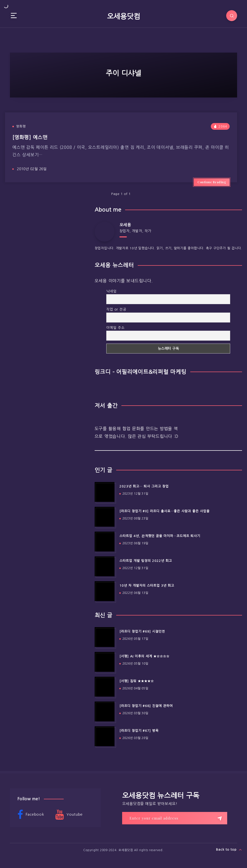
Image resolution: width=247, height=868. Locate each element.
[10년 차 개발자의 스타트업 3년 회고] (105, 591)
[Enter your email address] (175, 818)
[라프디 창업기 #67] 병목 (139, 731)
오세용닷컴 (124, 16)
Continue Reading (212, 182)
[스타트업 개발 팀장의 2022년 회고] (105, 566)
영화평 (21, 126)
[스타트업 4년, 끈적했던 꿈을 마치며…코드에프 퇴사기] (105, 542)
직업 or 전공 (116, 309)
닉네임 (111, 291)
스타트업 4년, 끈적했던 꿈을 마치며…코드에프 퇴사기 (160, 536)
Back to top (229, 850)
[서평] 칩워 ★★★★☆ (137, 681)
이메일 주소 (115, 328)
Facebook (31, 815)
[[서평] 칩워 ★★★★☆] (105, 687)
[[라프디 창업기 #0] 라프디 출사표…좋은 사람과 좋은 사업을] (105, 517)
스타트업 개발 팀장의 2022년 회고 (146, 561)
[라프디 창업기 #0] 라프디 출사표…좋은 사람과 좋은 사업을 (165, 511)
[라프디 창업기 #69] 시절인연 (142, 631)
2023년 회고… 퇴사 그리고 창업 (144, 486)
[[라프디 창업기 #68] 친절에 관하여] (105, 711)
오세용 (125, 225)
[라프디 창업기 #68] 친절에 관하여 (146, 706)
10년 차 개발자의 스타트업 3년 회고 (147, 586)
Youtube (69, 815)
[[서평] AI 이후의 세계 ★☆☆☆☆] (105, 662)
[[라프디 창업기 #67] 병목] (105, 736)
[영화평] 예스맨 (30, 137)
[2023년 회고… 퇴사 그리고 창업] (105, 492)
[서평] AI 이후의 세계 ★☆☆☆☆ (144, 656)
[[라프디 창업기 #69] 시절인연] (105, 637)
